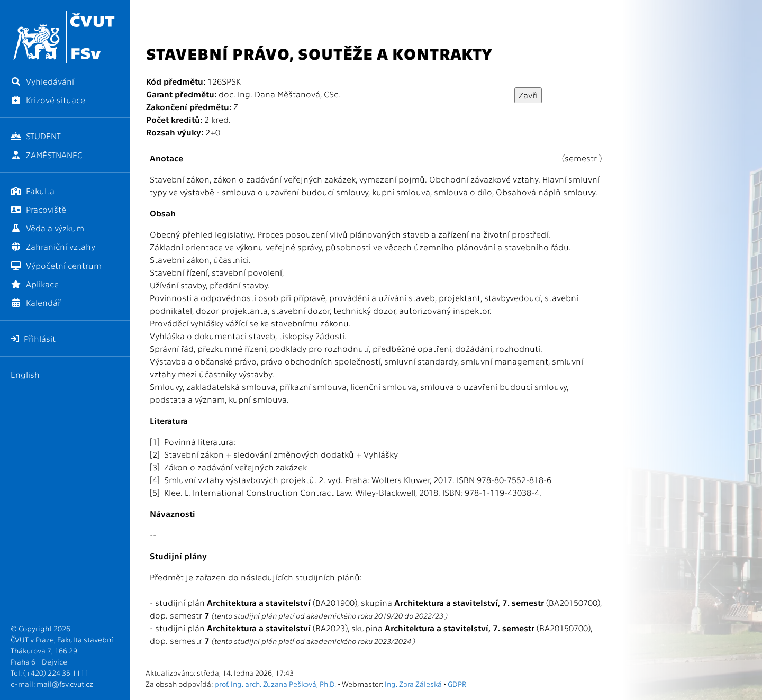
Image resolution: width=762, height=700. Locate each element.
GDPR (457, 684)
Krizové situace (48, 100)
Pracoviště (38, 209)
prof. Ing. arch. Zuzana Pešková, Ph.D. (275, 684)
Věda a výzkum (47, 228)
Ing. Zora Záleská (413, 684)
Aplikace (35, 284)
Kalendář (36, 302)
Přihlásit (33, 338)
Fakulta (33, 191)
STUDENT (36, 136)
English (25, 374)
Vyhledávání (42, 81)
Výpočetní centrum (56, 265)
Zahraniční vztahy (53, 246)
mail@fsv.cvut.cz (65, 684)
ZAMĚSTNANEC (47, 155)
